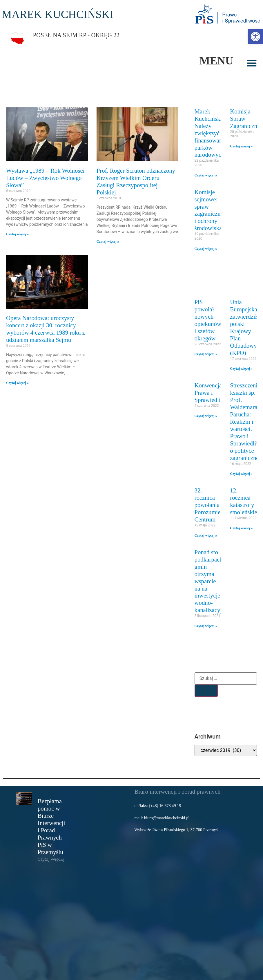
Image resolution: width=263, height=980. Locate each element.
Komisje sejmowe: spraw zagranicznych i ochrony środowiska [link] (212, 210)
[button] (252, 63)
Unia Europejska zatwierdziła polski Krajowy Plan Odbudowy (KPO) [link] (245, 327)
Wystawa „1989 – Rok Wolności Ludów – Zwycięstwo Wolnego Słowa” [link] (45, 178)
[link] (255, 37)
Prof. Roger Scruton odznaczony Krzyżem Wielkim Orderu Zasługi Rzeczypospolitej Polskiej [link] (136, 181)
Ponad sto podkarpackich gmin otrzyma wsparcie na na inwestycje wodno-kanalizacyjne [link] (212, 581)
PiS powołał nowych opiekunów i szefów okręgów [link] (208, 320)
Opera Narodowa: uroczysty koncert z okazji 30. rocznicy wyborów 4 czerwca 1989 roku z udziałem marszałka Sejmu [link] (46, 329)
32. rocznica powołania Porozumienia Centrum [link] (211, 505)
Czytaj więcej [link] (51, 859)
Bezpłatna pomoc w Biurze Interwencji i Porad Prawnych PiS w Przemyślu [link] (51, 826)
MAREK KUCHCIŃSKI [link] (58, 14)
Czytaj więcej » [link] (17, 234)
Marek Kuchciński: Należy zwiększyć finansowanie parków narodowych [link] (211, 133)
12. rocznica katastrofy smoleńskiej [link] (244, 501)
